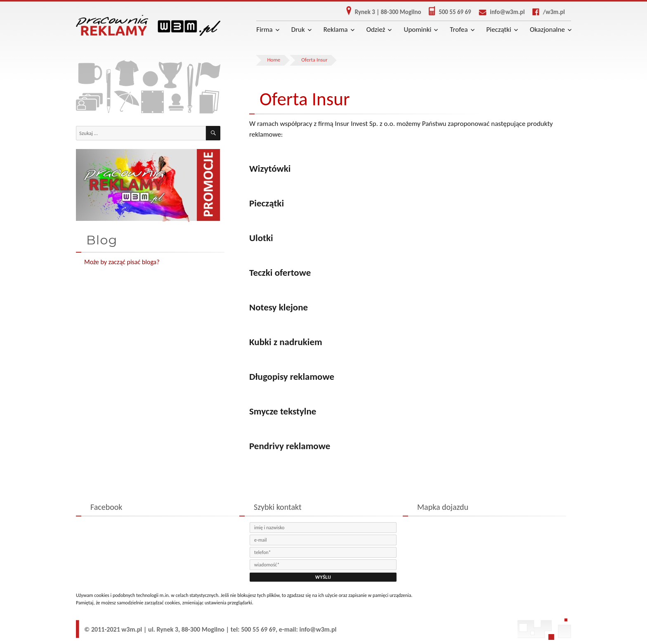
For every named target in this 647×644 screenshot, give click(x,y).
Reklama (336, 30)
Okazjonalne (547, 30)
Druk (298, 30)
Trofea (459, 30)
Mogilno (213, 629)
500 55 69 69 (447, 12)
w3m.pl (132, 629)
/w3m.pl (545, 12)
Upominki (417, 30)
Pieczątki (499, 30)
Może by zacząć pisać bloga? (122, 262)
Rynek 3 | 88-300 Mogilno (381, 12)
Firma (264, 30)
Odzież (376, 30)
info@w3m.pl (499, 12)
